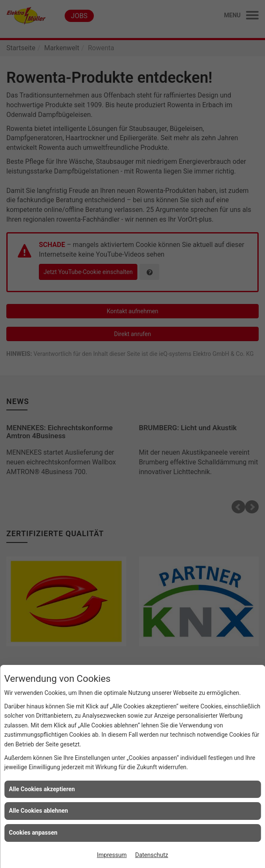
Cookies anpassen (33, 833)
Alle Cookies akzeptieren (42, 789)
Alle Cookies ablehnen (38, 811)
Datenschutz (152, 855)
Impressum (112, 855)
